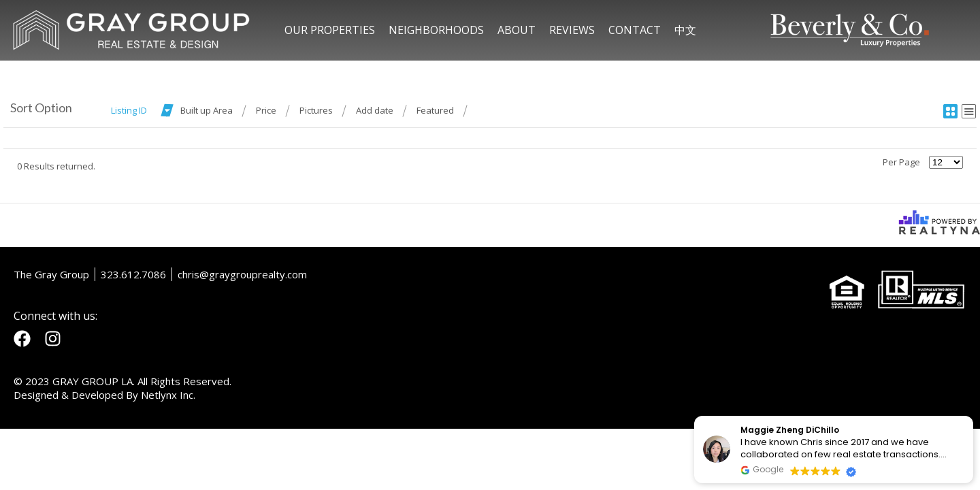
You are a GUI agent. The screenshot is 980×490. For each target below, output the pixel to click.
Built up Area (207, 110)
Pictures (316, 110)
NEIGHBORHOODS (436, 30)
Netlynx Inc (167, 395)
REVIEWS (572, 30)
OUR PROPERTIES (330, 30)
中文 (685, 30)
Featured (435, 110)
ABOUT (517, 30)
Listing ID (129, 110)
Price (266, 110)
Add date (375, 110)
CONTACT (635, 30)
